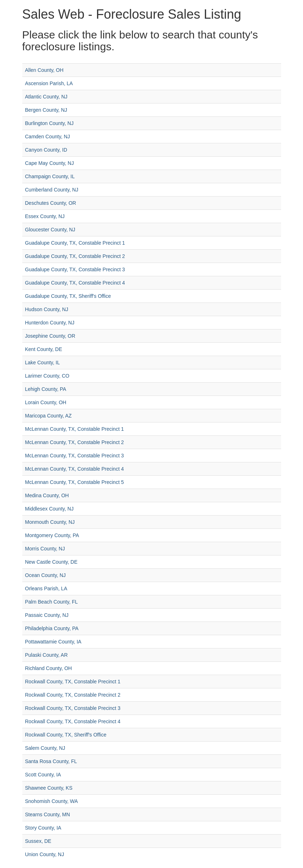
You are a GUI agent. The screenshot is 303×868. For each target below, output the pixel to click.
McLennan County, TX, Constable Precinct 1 (75, 429)
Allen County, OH (44, 70)
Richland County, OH (49, 668)
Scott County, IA (43, 775)
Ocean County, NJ (45, 575)
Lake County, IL (43, 363)
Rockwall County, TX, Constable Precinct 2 (73, 695)
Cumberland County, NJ (52, 190)
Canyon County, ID (46, 150)
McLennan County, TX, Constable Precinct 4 (75, 469)
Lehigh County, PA (46, 389)
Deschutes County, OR (51, 203)
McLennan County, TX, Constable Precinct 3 (75, 456)
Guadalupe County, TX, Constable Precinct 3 (75, 269)
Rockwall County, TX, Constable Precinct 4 (73, 721)
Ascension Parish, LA (49, 83)
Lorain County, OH (46, 402)
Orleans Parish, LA (46, 588)
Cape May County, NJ (50, 163)
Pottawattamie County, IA (53, 642)
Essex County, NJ (45, 216)
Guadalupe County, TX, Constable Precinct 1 (75, 243)
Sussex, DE (38, 841)
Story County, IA (43, 828)
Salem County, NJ (45, 748)
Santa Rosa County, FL (51, 761)
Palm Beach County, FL (52, 602)
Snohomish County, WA (52, 801)
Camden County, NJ (48, 137)
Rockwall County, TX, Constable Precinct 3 (73, 708)
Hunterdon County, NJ (50, 323)
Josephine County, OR (50, 336)
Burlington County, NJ (49, 123)
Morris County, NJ (45, 549)
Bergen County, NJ (46, 110)
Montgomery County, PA (52, 535)
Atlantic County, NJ (46, 97)
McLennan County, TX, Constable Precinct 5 (75, 482)
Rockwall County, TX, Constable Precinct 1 (73, 682)
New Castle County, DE (51, 562)
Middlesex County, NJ (49, 509)
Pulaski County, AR (47, 655)
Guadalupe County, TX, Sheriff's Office (68, 296)
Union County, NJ (45, 854)
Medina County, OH (47, 495)
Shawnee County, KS (49, 788)
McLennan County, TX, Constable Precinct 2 (75, 442)
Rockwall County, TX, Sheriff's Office (66, 735)
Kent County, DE (44, 349)
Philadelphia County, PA (52, 628)
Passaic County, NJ (47, 615)
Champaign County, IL (50, 176)
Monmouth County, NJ (50, 522)
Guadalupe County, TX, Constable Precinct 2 (75, 256)
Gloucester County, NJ (50, 230)
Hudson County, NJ (47, 309)
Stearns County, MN (48, 814)
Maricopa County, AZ (49, 416)
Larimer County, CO (47, 376)
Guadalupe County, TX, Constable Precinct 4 (75, 283)
